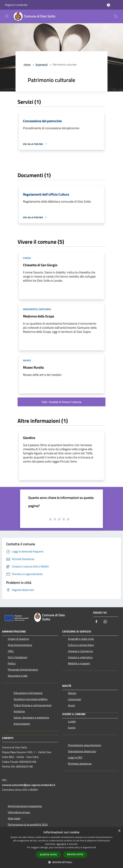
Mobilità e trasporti (79, 663)
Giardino (29, 438)
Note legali (14, 818)
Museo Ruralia (33, 367)
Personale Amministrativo (23, 670)
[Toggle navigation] (7, 16)
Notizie (72, 693)
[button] (62, 862)
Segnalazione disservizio (82, 751)
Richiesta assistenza (80, 764)
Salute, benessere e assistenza (31, 717)
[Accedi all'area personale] (108, 5)
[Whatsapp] (105, 622)
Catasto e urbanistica (80, 657)
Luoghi (72, 721)
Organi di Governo (18, 639)
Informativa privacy (19, 812)
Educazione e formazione (28, 693)
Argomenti (42, 65)
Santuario (45, 309)
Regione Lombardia (16, 5)
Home (27, 65)
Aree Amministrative (20, 645)
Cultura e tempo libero (81, 645)
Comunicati (75, 699)
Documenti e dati (18, 676)
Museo (27, 360)
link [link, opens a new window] (94, 847)
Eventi (72, 728)
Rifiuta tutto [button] (75, 854)
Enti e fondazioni (18, 657)
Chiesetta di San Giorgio (40, 265)
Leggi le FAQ (75, 757)
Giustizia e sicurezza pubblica (30, 699)
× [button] (119, 831)
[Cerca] (116, 16)
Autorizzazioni (22, 724)
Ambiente (19, 711)
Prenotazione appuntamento (84, 745)
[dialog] (62, 848)
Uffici (11, 651)
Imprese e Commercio (80, 651)
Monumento (30, 309)
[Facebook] (96, 622)
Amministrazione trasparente (25, 806)
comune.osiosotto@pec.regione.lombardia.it (29, 785)
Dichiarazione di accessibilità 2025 (28, 824)
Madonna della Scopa (39, 316)
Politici (12, 663)
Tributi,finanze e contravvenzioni (33, 705)
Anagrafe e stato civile (81, 639)
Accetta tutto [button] (48, 855)
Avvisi (71, 705)
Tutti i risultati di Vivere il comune (62, 402)
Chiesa (27, 258)
